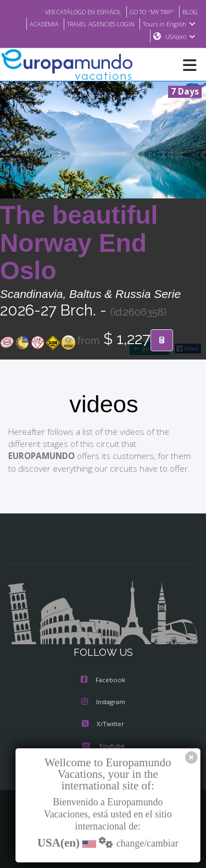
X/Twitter (103, 725)
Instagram (103, 703)
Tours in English (171, 24)
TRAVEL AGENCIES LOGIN (97, 24)
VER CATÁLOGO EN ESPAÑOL (72, 12)
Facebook (103, 681)
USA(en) (180, 37)
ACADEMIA (35, 24)
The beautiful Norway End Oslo (79, 244)
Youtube (103, 747)
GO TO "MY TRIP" (148, 12)
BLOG (189, 12)
